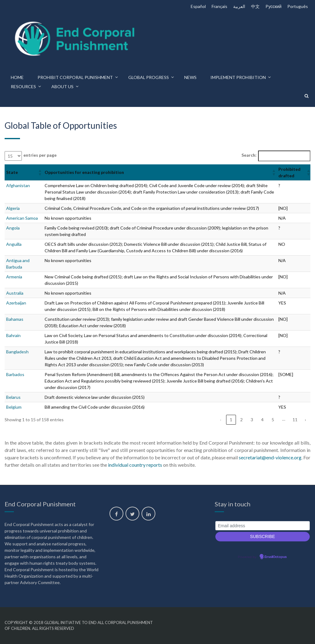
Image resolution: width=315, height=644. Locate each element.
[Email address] (263, 526)
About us (62, 86)
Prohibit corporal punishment (75, 77)
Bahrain (13, 335)
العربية (239, 6)
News (190, 77)
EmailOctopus (276, 557)
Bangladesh (17, 352)
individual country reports (135, 465)
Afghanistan (18, 185)
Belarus (13, 397)
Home (17, 77)
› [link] (305, 420)
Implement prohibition (238, 77)
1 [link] (231, 420)
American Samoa (22, 218)
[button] (40, 172)
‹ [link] (221, 420)
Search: (249, 155)
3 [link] (252, 420)
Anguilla (14, 244)
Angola (13, 228)
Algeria (13, 208)
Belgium (14, 407)
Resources (23, 86)
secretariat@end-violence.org (270, 457)
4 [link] (262, 420)
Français (219, 6)
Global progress (149, 77)
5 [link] (273, 420)
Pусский (273, 6)
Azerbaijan (16, 303)
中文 (255, 6)
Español (198, 6)
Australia (15, 293)
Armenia (14, 277)
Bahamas (15, 319)
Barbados (15, 374)
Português (298, 6)
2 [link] (241, 420)
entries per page (40, 155)
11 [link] (295, 420)
